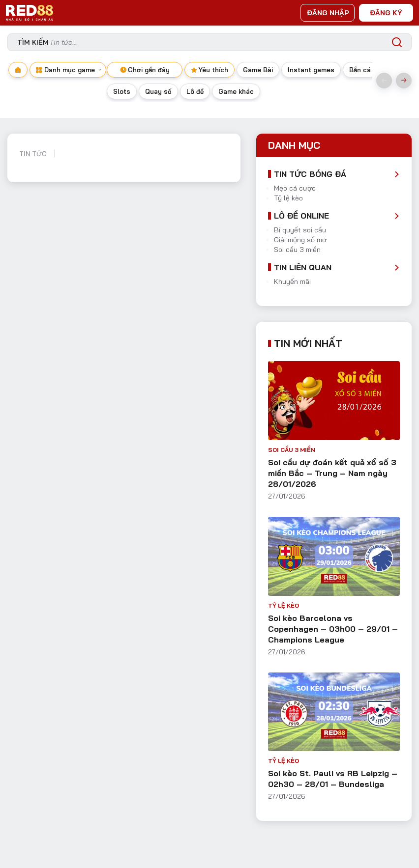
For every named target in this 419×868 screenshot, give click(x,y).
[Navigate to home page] (18, 81)
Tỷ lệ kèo (288, 198)
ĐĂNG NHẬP (328, 13)
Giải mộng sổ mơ (300, 240)
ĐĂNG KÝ (386, 13)
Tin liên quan (303, 267)
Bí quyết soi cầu (300, 230)
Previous (384, 81)
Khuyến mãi (292, 281)
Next (404, 81)
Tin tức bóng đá (310, 174)
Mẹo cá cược (295, 188)
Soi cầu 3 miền (297, 250)
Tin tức (33, 154)
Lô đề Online (301, 216)
